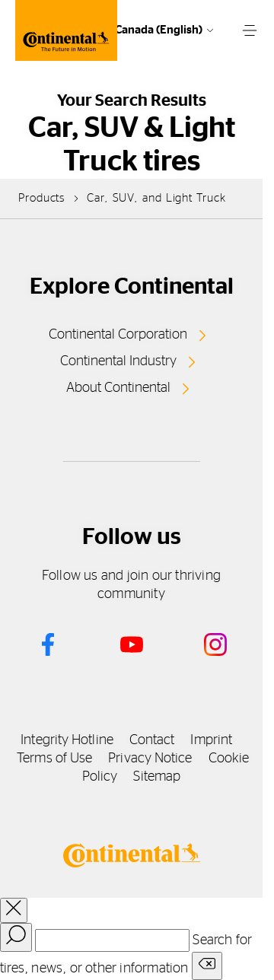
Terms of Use (54, 759)
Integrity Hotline (67, 740)
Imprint (211, 740)
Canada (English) (159, 30)
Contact (152, 740)
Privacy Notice (150, 759)
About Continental (118, 388)
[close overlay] (14, 910)
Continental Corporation (118, 335)
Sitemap (157, 777)
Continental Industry (118, 361)
